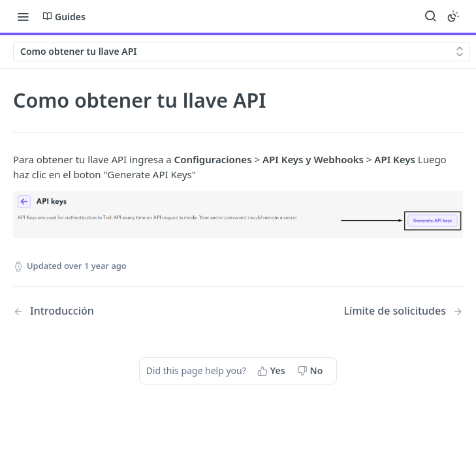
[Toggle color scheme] (453, 16)
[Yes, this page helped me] (273, 371)
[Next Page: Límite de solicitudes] (404, 311)
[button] (238, 214)
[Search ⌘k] (430, 16)
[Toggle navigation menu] (23, 16)
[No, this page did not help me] (311, 371)
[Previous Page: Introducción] (109, 311)
